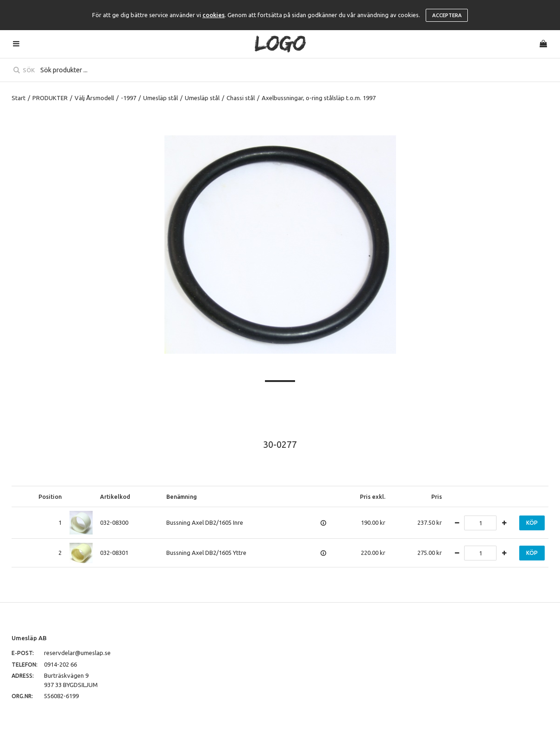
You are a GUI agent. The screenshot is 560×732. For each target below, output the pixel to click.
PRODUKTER (50, 98)
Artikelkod (115, 496)
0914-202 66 (60, 664)
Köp (532, 523)
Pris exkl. (373, 496)
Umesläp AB (29, 638)
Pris (437, 496)
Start (19, 98)
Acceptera (447, 15)
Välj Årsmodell (94, 98)
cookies (214, 15)
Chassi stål (241, 98)
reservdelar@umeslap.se (77, 653)
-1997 (129, 98)
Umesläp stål (160, 98)
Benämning (182, 496)
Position (50, 496)
